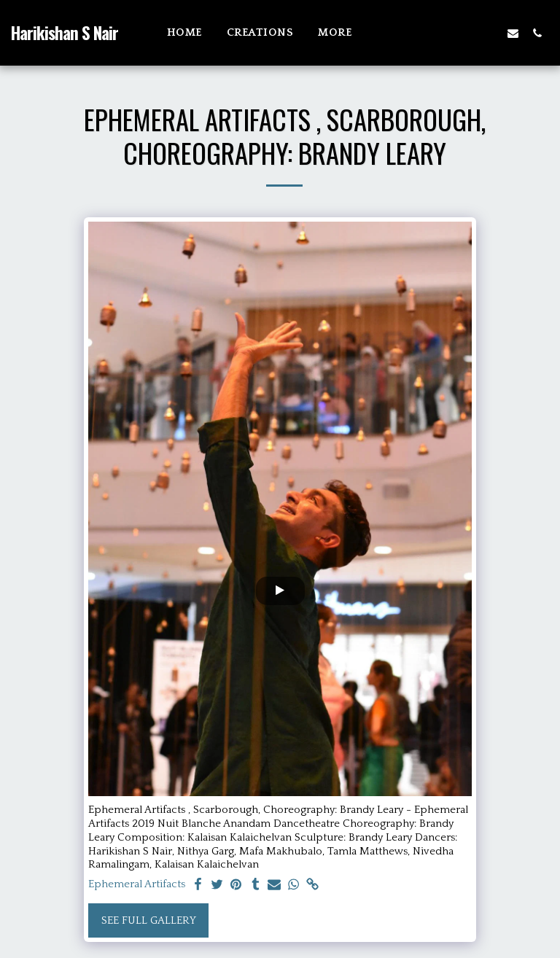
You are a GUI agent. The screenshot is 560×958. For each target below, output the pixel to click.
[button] (465, 33)
